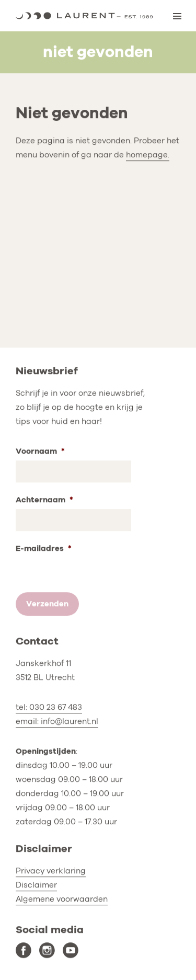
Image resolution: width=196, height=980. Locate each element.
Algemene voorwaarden (62, 899)
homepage (147, 155)
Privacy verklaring (51, 871)
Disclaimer (36, 885)
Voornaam (40, 451)
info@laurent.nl (70, 722)
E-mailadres (44, 549)
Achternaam (44, 500)
